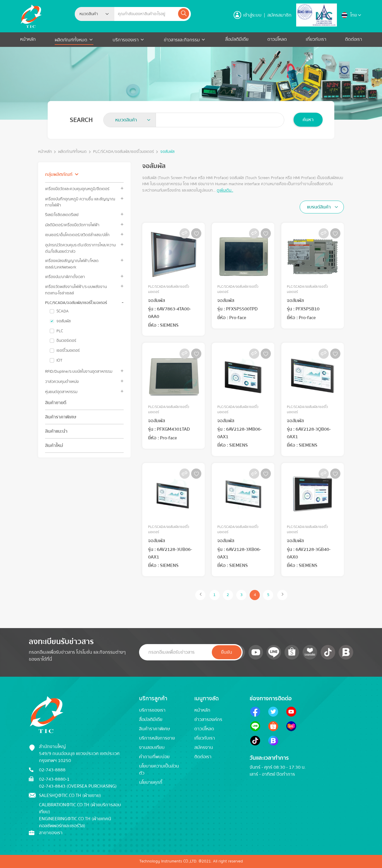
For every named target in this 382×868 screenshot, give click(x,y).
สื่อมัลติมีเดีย (237, 39)
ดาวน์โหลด (277, 39)
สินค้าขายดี (56, 403)
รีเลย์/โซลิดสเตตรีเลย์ (62, 215)
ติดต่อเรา (353, 39)
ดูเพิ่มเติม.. (225, 190)
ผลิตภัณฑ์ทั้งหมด (72, 40)
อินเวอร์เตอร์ (66, 341)
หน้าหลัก (28, 39)
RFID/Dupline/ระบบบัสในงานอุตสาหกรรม (79, 371)
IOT (59, 360)
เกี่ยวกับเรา (316, 39)
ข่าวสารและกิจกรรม (182, 40)
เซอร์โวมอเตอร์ (68, 351)
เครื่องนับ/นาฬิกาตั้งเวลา (65, 277)
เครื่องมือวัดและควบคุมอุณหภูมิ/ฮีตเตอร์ (77, 189)
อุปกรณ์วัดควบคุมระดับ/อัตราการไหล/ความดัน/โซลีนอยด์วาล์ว (80, 248)
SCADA (63, 311)
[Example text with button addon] (146, 14)
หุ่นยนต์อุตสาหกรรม (61, 392)
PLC (60, 331)
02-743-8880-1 (54, 779)
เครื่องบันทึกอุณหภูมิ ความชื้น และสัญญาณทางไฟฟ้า (80, 202)
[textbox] (90, 14)
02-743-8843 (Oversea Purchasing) (78, 786)
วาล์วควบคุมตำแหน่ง (62, 382)
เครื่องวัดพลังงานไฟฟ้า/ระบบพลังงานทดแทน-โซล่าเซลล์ (76, 290)
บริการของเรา (126, 40)
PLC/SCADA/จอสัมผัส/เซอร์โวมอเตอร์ (124, 152)
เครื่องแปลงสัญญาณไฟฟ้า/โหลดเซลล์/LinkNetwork (72, 264)
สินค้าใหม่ (54, 446)
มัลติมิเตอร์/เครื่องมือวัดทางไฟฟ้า (72, 225)
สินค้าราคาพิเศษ (61, 417)
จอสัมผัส (167, 152)
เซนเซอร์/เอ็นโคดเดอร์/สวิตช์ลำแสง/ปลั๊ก (77, 235)
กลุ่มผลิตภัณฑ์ (59, 174)
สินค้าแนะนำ (56, 431)
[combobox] (95, 14)
